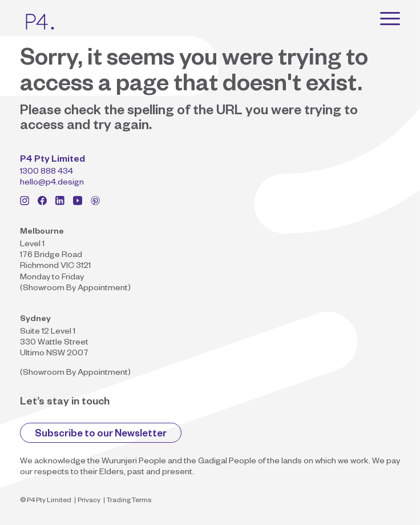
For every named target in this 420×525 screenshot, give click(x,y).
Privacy (89, 501)
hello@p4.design (52, 183)
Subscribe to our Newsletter (101, 435)
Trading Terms (129, 501)
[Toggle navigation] (390, 18)
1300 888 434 (47, 173)
